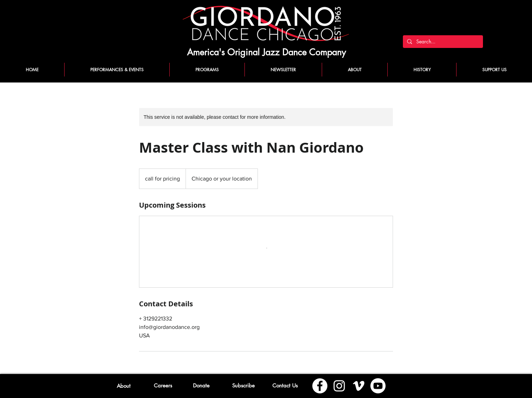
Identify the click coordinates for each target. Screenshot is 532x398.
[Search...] (442, 42)
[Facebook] (320, 386)
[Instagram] (339, 386)
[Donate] (201, 385)
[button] (243, 385)
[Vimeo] (359, 386)
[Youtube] (378, 386)
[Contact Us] (285, 385)
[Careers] (163, 385)
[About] (124, 386)
